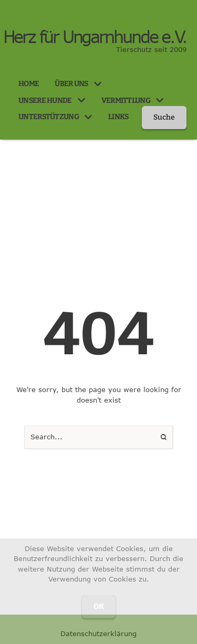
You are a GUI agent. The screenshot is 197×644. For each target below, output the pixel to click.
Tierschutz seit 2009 (151, 49)
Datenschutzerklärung (98, 634)
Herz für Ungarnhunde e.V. (95, 37)
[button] (98, 84)
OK (99, 606)
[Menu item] (29, 84)
